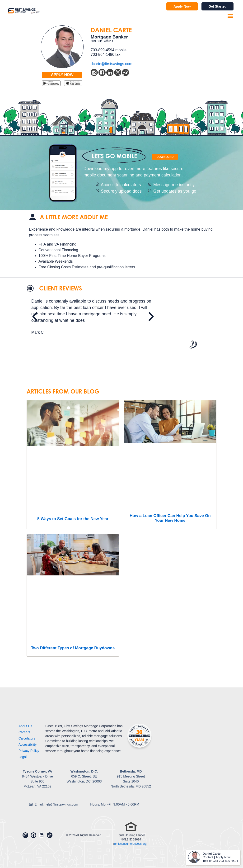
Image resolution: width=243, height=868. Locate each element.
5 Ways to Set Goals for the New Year (73, 519)
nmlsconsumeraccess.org (130, 844)
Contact (208, 857)
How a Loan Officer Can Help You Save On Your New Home (170, 518)
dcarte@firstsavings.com (111, 64)
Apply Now (223, 857)
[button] (230, 16)
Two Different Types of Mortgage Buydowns (73, 648)
